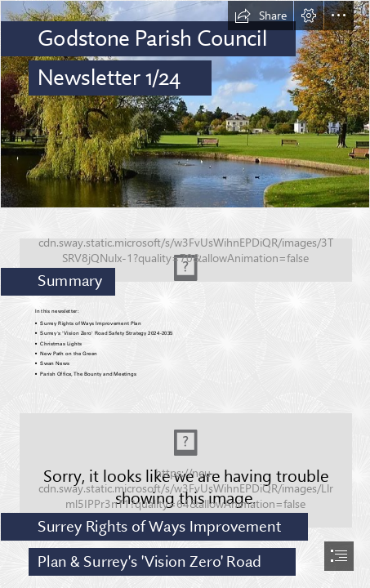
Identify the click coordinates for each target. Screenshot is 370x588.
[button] (261, 16)
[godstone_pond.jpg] (185, 104)
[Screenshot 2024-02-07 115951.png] (185, 255)
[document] (185, 294)
